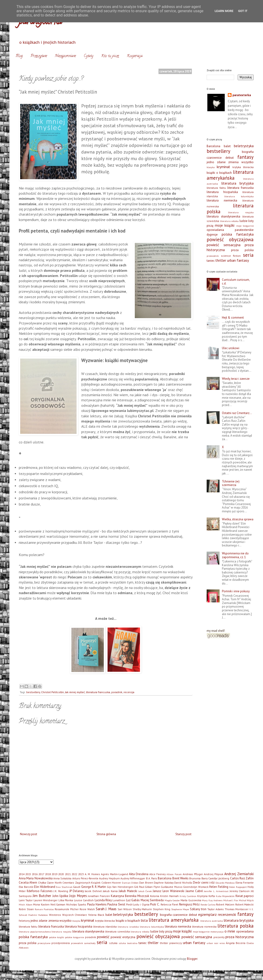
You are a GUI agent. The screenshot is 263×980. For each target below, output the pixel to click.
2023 (81, 874)
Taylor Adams (216, 909)
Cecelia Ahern (28, 883)
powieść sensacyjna (224, 245)
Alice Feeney (157, 874)
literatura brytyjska (238, 183)
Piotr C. (155, 904)
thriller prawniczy (171, 943)
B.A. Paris (152, 878)
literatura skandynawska (223, 216)
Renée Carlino (208, 905)
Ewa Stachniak (64, 887)
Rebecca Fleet (170, 904)
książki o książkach (219, 173)
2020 (61, 874)
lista (144, 920)
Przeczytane (39, 56)
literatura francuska (98, 692)
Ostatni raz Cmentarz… (237, 413)
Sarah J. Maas (106, 909)
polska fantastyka (238, 234)
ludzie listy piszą (161, 931)
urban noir (213, 943)
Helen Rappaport (238, 887)
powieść (103, 937)
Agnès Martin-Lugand (114, 874)
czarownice (214, 158)
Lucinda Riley (103, 900)
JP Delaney (77, 891)
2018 (48, 874)
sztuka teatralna (128, 943)
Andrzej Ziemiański (239, 874)
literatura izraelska (128, 927)
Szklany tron (198, 909)
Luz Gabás (133, 900)
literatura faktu (216, 188)
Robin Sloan (26, 909)
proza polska (242, 250)
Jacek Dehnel (93, 891)
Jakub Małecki (128, 891)
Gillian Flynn (153, 887)
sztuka (113, 943)
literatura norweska (204, 927)
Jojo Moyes (78, 896)
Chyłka (42, 883)
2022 (74, 874)
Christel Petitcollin (52, 692)
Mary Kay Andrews (212, 900)
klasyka (211, 167)
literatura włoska (229, 221)
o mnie (230, 931)
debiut (230, 158)
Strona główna (106, 834)
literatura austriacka (212, 921)
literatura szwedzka (118, 931)
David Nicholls (183, 883)
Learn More (224, 11)
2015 (28, 874)
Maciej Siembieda (152, 900)
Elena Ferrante (245, 883)
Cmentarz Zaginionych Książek (81, 883)
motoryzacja (217, 932)
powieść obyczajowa (230, 239)
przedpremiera (61, 943)
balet (227, 146)
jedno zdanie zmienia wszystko (230, 162)
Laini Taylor (26, 900)
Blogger (192, 959)
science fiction (231, 256)
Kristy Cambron (188, 896)
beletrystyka (244, 146)
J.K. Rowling (61, 891)
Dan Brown (146, 883)
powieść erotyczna (123, 937)
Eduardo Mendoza (225, 883)
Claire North (54, 883)
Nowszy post (29, 834)
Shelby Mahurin (142, 909)
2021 (68, 874)
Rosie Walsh (87, 909)
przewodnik (213, 256)
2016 (35, 874)
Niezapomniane (65, 56)
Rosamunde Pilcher (67, 909)
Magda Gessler (172, 900)
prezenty (219, 937)
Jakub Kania (110, 891)
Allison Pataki (174, 874)
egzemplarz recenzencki (217, 914)
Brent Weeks (180, 878)
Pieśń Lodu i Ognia (138, 904)
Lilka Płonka (66, 900)
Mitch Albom (26, 905)
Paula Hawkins (97, 904)
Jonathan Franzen (99, 896)
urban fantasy (238, 260)
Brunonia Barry (198, 878)
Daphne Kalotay (164, 883)
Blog (19, 56)
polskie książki (57, 937)
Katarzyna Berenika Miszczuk (130, 896)
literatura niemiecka (222, 200)
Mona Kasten (41, 904)
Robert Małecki (245, 904)
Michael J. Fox (231, 900)
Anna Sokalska (62, 878)
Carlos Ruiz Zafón (242, 878)
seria (248, 255)
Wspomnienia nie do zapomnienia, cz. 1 (235, 555)
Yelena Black (96, 915)
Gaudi (77, 887)
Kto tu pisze (110, 56)
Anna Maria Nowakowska (36, 878)
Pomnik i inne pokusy (236, 591)
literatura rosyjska (241, 212)
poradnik (117, 692)
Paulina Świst (116, 904)
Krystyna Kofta (206, 896)
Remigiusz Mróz (190, 904)
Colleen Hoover (111, 883)
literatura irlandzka (105, 927)
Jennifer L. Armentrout (216, 891)
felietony (24, 921)
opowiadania (215, 230)
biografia (248, 152)
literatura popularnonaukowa (35, 932)
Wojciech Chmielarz (75, 915)
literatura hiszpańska (222, 192)
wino (222, 943)
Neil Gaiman (58, 904)
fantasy (246, 157)
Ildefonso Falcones (40, 891)
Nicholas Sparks (76, 904)
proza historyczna (240, 937)
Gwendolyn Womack (196, 887)
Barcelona (213, 146)
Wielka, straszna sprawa (238, 519)
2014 (22, 874)
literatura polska (236, 926)
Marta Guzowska (191, 900)
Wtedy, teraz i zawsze (236, 379)
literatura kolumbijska (239, 196)
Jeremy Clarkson (240, 891)
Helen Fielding (219, 887)
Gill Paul (139, 887)
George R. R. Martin (94, 887)
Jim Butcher (42, 896)
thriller (221, 260)
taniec (211, 261)
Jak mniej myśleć (75, 692)
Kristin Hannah (169, 896)
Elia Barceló (26, 887)
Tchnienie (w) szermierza (231, 483)
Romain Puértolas (44, 909)
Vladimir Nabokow (38, 915)
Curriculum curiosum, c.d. (236, 282)
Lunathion (119, 900)
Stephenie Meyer (180, 909)
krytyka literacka (243, 167)
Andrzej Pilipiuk (214, 874)
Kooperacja (135, 56)
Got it (243, 11)
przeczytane (44, 943)
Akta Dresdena (139, 874)
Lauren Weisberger (46, 900)
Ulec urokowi (231, 348)
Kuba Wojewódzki (225, 896)
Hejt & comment (233, 318)
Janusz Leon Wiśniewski (168, 891)
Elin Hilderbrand (45, 887)
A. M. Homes (92, 874)
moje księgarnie (245, 226)
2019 (54, 874)
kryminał (223, 167)
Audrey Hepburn (109, 878)
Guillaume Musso (172, 887)
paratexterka (242, 95)
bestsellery (33, 692)
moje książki (225, 225)
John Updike (60, 896)
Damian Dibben (130, 883)
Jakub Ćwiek (145, 891)
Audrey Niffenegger (133, 878)
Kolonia (155, 896)
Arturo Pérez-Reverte (85, 878)
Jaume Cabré (194, 891)
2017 (41, 874)
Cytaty (89, 56)
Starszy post (183, 834)
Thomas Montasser (237, 909)
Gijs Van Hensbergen (120, 887)
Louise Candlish (84, 900)
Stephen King (162, 909)
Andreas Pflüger (193, 874)
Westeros (55, 915)
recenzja (129, 692)
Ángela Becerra (236, 943)
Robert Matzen (225, 904)
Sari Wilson (125, 909)
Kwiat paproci (245, 896)
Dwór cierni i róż (204, 883)
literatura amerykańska (230, 175)
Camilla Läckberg (219, 878)
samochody (90, 943)
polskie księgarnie (74, 937)
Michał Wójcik (246, 900)
